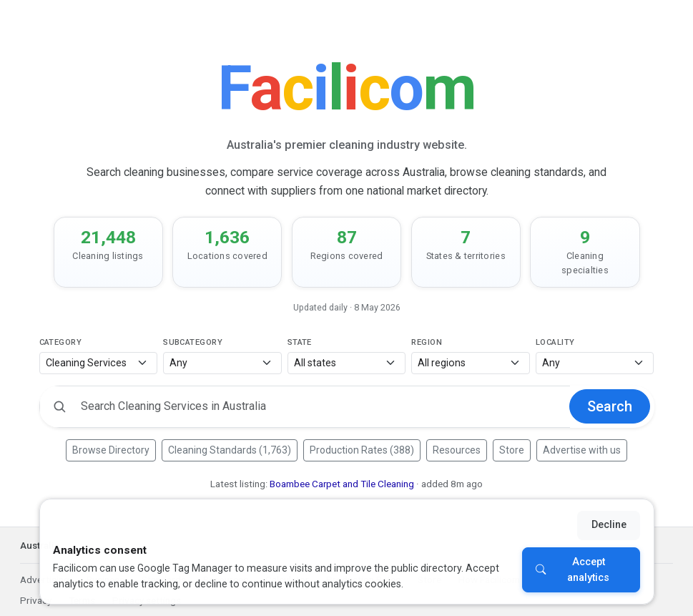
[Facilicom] (346, 88)
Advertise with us (582, 450)
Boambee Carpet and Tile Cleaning (342, 484)
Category (61, 342)
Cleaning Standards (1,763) (230, 450)
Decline (609, 525)
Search (610, 406)
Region (427, 342)
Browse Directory (111, 450)
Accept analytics (588, 570)
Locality (555, 342)
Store (512, 450)
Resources (457, 450)
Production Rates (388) (362, 450)
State (300, 342)
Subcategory (193, 342)
